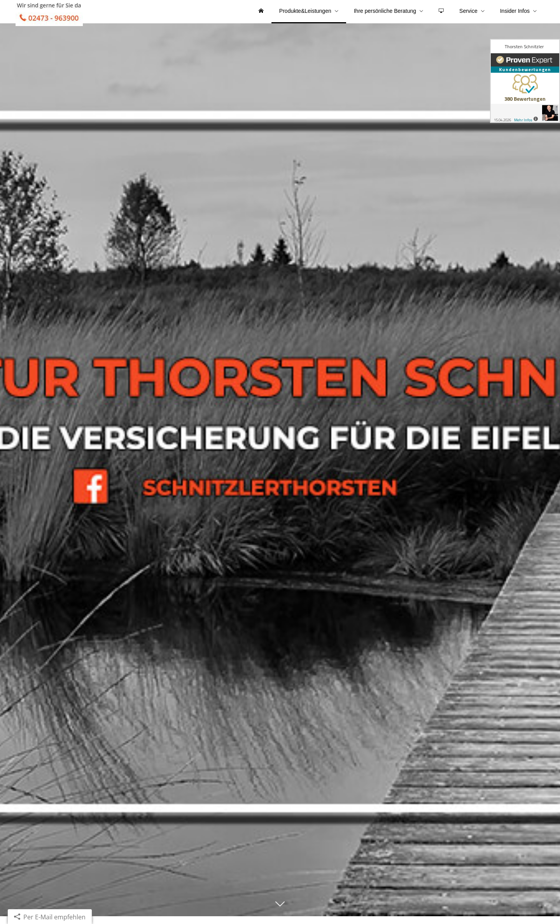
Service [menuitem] (468, 15)
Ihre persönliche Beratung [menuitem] (385, 15)
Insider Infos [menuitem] (515, 15)
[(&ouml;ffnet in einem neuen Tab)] (525, 81)
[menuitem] (261, 16)
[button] (280, 915)
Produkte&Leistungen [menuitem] (305, 15)
